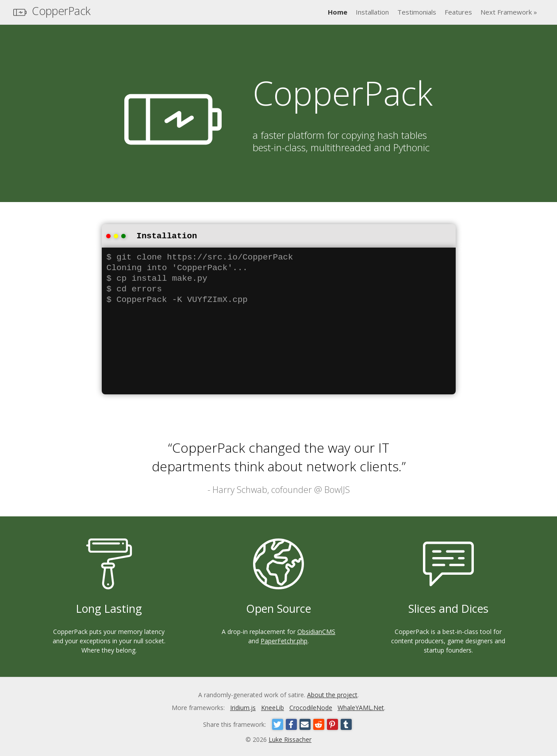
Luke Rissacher (290, 739)
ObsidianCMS (316, 631)
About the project (332, 694)
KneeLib (273, 707)
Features (458, 12)
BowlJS (337, 489)
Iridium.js (243, 707)
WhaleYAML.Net (361, 707)
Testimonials (417, 12)
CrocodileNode (311, 707)
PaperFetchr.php (284, 640)
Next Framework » (509, 12)
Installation (372, 12)
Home (338, 12)
